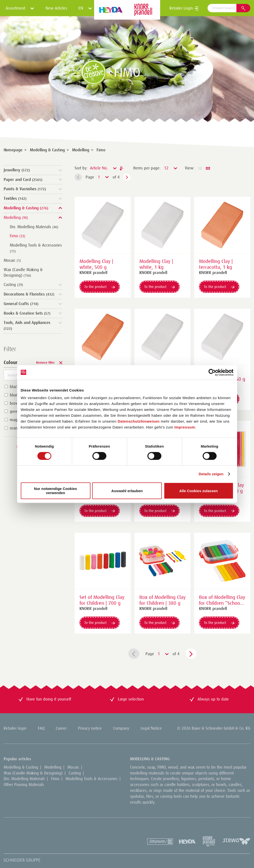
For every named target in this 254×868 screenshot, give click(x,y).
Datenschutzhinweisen (139, 421)
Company (121, 728)
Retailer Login (184, 8)
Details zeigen (211, 474)
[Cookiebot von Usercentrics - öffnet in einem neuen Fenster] (212, 372)
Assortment (20, 8)
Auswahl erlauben (127, 491)
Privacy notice (90, 728)
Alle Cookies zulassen (199, 491)
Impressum (185, 427)
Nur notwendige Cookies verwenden (55, 491)
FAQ (41, 728)
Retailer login (15, 728)
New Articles (56, 8)
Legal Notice (151, 728)
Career (61, 728)
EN (85, 8)
